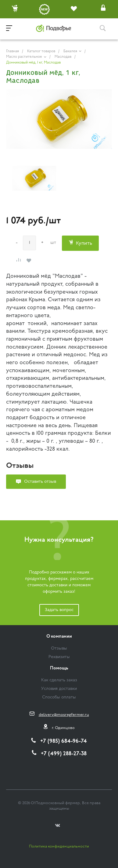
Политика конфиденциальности (59, 846)
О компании (59, 637)
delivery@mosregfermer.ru (64, 715)
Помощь (59, 668)
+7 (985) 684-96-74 (64, 741)
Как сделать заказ (59, 680)
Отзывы (59, 648)
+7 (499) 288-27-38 (64, 754)
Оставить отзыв (40, 482)
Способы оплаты (59, 697)
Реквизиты (59, 657)
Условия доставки (59, 689)
